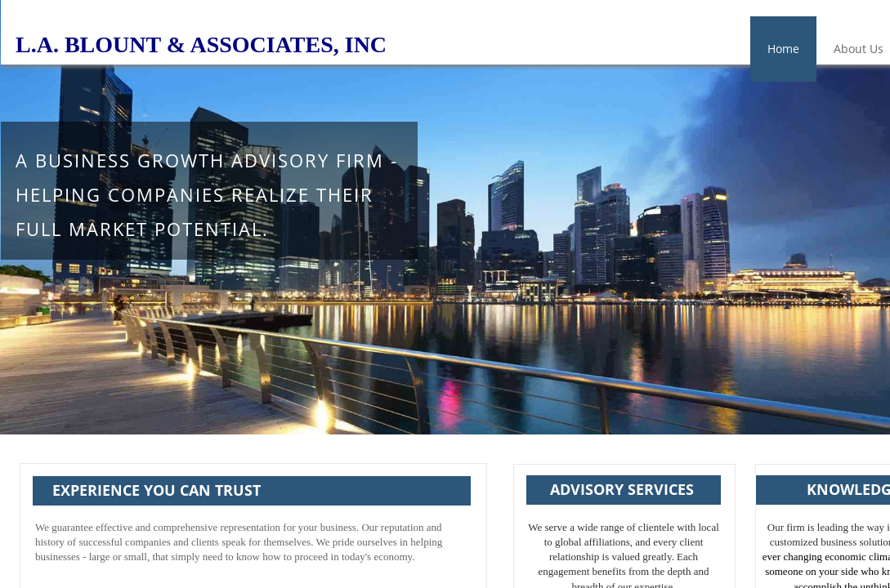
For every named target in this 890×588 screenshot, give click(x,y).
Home (783, 49)
